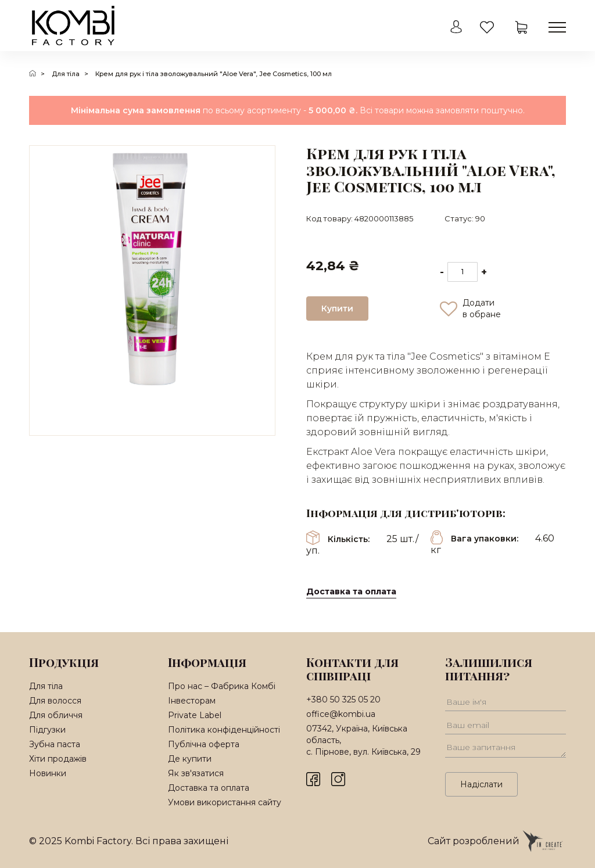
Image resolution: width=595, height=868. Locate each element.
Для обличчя (56, 715)
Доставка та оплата (351, 591)
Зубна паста (55, 744)
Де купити (190, 759)
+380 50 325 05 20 (343, 700)
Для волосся (55, 701)
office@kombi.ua (341, 714)
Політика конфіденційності (224, 730)
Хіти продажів (58, 759)
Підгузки (47, 730)
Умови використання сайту (225, 802)
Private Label (195, 715)
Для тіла (66, 74)
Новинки (48, 773)
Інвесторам (192, 701)
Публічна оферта (204, 744)
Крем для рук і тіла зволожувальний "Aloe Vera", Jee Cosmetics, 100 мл (214, 74)
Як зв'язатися (196, 773)
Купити (337, 309)
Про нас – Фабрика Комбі (222, 686)
